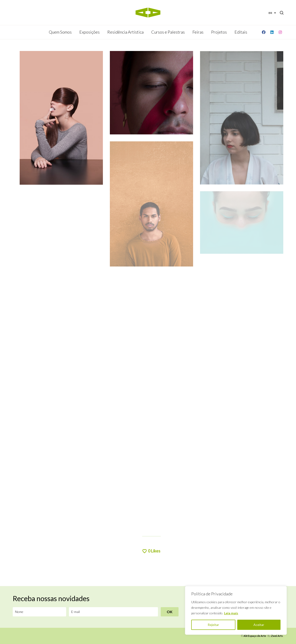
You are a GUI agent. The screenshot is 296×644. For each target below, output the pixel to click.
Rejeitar (213, 625)
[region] (236, 610)
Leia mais (231, 613)
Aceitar (259, 625)
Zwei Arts (277, 636)
